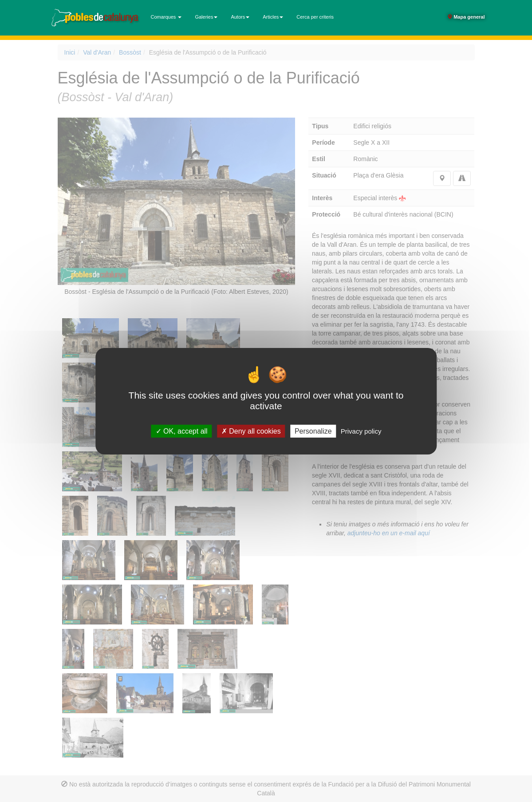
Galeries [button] (206, 17)
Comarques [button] (166, 17)
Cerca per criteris (315, 17)
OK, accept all (182, 431)
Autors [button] (240, 17)
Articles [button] (273, 17)
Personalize (313, 431)
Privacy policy (361, 431)
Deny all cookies (251, 431)
